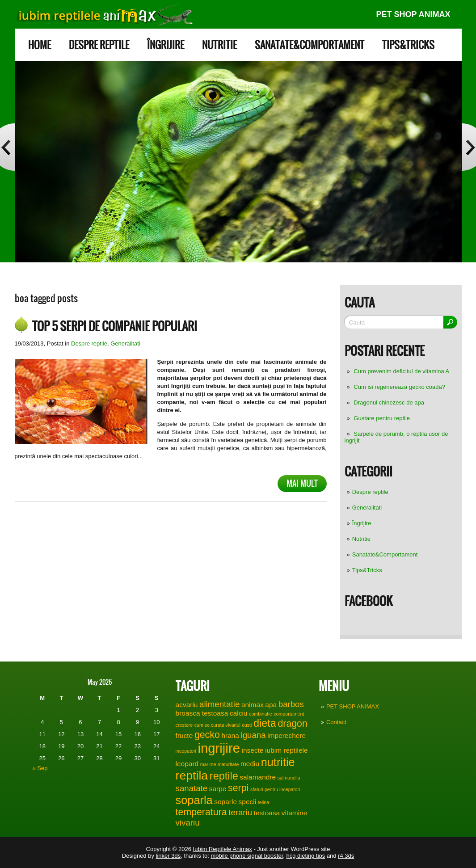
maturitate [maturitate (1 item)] (228, 764)
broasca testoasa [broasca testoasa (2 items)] (202, 713)
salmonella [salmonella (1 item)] (289, 778)
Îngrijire (166, 45)
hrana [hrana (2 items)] (230, 735)
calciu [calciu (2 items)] (239, 713)
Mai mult (302, 483)
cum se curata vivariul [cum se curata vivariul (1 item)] (217, 725)
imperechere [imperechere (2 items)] (286, 735)
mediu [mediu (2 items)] (250, 764)
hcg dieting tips (306, 856)
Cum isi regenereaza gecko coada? (399, 387)
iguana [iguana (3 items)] (253, 735)
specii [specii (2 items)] (248, 802)
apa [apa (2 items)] (271, 705)
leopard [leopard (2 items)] (187, 764)
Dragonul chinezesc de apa (389, 402)
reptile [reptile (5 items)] (224, 776)
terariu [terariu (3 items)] (240, 812)
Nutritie (219, 45)
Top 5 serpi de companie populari (115, 326)
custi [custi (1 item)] (247, 725)
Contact (336, 722)
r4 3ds (346, 856)
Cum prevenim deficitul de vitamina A (401, 371)
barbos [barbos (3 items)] (291, 704)
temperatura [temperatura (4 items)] (201, 812)
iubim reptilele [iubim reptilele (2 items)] (286, 750)
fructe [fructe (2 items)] (184, 735)
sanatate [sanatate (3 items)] (192, 788)
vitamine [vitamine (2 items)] (295, 813)
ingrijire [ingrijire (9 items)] (219, 748)
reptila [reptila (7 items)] (192, 775)
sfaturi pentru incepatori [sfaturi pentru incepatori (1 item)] (275, 789)
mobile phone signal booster (247, 856)
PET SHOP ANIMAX (413, 14)
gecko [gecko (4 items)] (207, 735)
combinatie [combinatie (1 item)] (261, 714)
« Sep (40, 768)
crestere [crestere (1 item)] (184, 725)
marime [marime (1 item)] (208, 764)
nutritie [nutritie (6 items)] (278, 762)
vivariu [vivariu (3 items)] (188, 823)
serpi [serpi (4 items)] (238, 788)
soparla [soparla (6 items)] (194, 800)
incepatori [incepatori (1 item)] (186, 751)
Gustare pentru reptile (382, 418)
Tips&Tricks (408, 45)
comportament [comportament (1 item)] (289, 714)
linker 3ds (168, 856)
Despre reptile (99, 45)
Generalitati (367, 508)
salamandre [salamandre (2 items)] (258, 777)
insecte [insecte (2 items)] (253, 750)
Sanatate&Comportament (310, 45)
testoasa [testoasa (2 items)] (267, 813)
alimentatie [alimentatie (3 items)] (219, 704)
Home (40, 45)
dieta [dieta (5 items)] (265, 723)
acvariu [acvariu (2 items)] (187, 705)
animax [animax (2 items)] (253, 705)
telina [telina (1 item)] (263, 802)
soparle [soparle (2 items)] (225, 802)
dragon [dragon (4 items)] (292, 724)
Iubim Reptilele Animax (223, 849)
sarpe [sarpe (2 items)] (218, 789)
